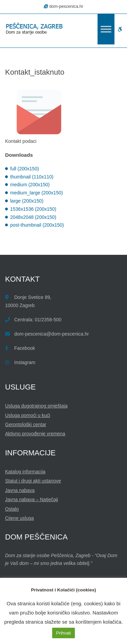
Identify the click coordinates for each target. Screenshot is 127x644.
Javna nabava (20, 490)
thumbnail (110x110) (32, 177)
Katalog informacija (25, 472)
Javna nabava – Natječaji (31, 499)
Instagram (25, 362)
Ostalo (12, 509)
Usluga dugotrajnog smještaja (36, 406)
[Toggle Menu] (106, 29)
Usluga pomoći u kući (28, 415)
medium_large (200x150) (37, 193)
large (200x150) (27, 201)
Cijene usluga (19, 518)
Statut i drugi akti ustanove (33, 481)
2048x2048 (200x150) (33, 217)
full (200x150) (25, 169)
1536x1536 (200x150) (33, 209)
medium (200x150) (30, 185)
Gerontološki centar (26, 424)
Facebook (25, 348)
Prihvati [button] (63, 633)
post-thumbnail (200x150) (37, 225)
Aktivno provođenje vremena (35, 434)
